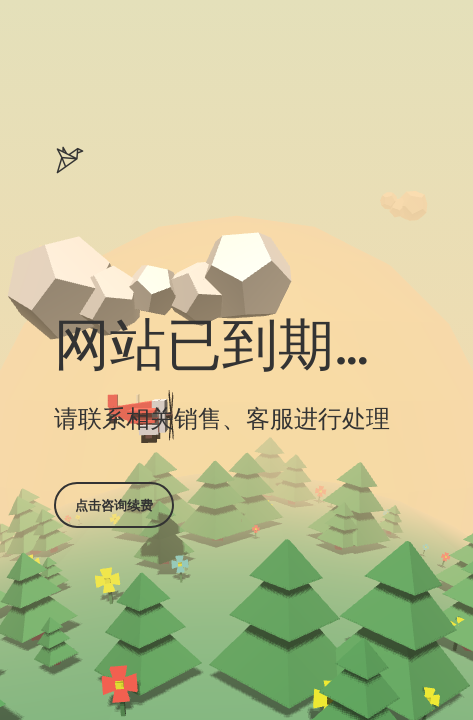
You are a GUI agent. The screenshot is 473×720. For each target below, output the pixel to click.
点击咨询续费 (114, 505)
